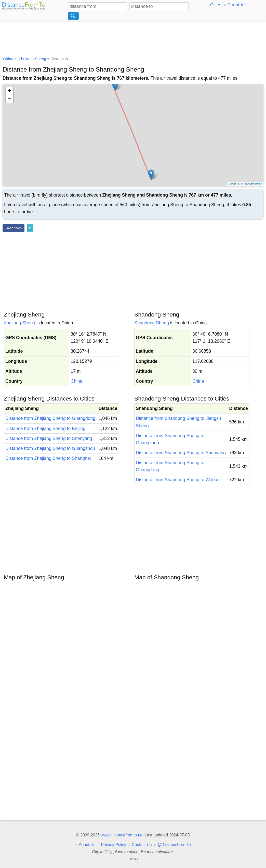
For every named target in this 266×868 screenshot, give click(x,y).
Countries (237, 5)
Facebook (14, 228)
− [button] (10, 99)
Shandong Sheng (152, 323)
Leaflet (233, 184)
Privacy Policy (114, 845)
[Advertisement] (133, 37)
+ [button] (10, 91)
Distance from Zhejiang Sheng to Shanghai (48, 458)
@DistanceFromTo (174, 845)
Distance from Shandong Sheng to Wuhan (178, 480)
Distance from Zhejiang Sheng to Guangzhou (50, 448)
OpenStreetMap (252, 184)
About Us (87, 845)
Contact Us (142, 845)
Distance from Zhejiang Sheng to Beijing (45, 429)
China (76, 381)
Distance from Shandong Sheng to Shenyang (181, 453)
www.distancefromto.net (122, 835)
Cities (216, 5)
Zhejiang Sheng (19, 323)
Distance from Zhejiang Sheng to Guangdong (50, 418)
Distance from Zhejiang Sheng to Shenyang (49, 438)
